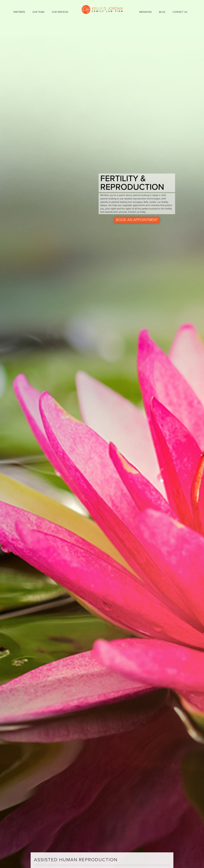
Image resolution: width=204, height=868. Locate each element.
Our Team (38, 12)
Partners (19, 12)
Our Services (60, 12)
